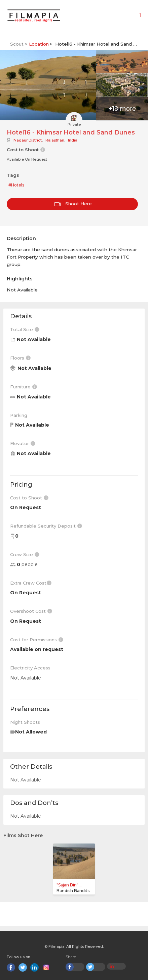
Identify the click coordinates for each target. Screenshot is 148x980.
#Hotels (16, 185)
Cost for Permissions (37, 640)
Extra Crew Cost (31, 583)
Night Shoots (25, 722)
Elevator (23, 443)
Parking (19, 415)
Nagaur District (28, 140)
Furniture (24, 387)
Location (39, 44)
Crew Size (25, 554)
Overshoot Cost (31, 611)
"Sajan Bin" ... (69, 885)
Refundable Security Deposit (46, 526)
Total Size (25, 329)
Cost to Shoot (29, 498)
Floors (20, 358)
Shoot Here (73, 204)
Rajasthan (55, 140)
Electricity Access (30, 668)
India (73, 140)
